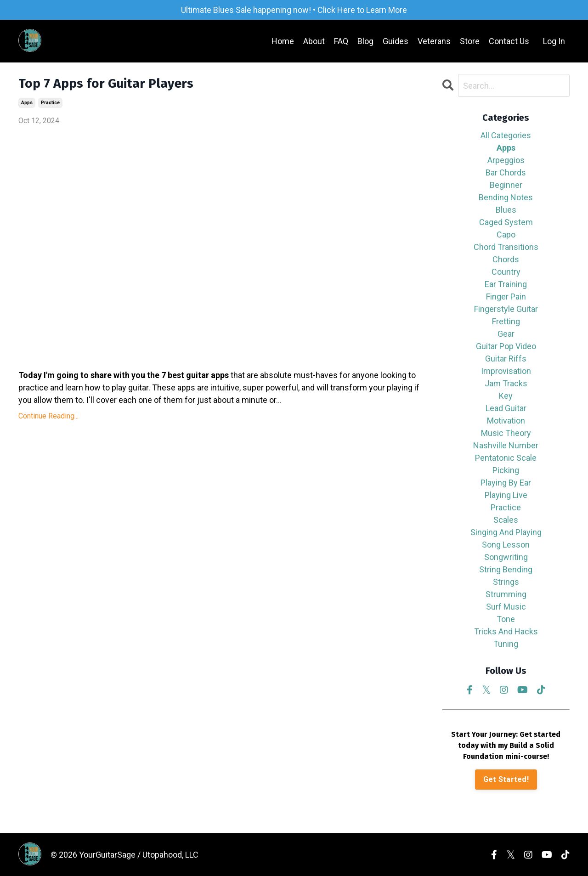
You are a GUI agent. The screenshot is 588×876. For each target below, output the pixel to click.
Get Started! (506, 779)
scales (506, 520)
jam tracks (506, 383)
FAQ (341, 41)
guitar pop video (506, 346)
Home (283, 41)
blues (506, 210)
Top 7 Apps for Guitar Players (106, 83)
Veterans (434, 41)
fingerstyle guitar (506, 309)
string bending (506, 569)
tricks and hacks (506, 631)
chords (506, 259)
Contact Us (509, 41)
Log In (554, 41)
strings (506, 582)
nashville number (506, 445)
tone (506, 619)
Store (470, 41)
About (314, 41)
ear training (506, 284)
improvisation (506, 371)
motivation (506, 421)
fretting (506, 321)
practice (50, 103)
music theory (506, 433)
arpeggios (506, 160)
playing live (506, 495)
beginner (506, 185)
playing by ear (506, 483)
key (506, 396)
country (506, 272)
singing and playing (506, 532)
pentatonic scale (506, 458)
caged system (506, 222)
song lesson (506, 545)
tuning (506, 644)
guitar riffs (506, 359)
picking (506, 470)
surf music (506, 607)
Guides (396, 41)
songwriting (506, 557)
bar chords (506, 172)
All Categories (506, 135)
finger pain (506, 297)
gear (506, 334)
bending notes (506, 197)
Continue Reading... (48, 416)
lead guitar (506, 408)
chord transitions (506, 247)
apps (27, 103)
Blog (365, 41)
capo (506, 235)
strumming (506, 594)
